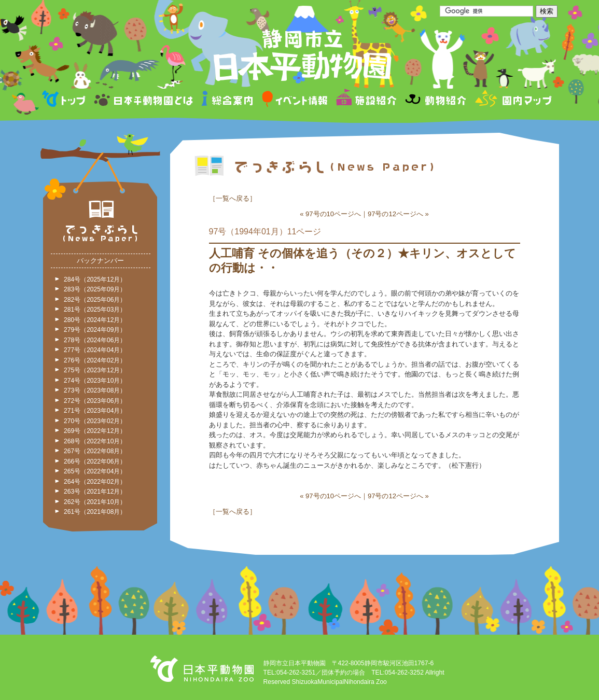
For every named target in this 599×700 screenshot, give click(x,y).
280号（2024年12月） (95, 320)
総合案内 (228, 100)
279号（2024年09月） (95, 330)
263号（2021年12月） (95, 492)
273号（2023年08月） (95, 390)
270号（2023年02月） (95, 421)
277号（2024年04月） (95, 350)
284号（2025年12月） (95, 279)
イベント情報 (295, 100)
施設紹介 (366, 100)
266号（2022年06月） (95, 461)
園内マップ (512, 100)
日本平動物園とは (144, 100)
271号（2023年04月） (95, 411)
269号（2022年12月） (95, 431)
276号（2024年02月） (95, 360)
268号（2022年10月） (95, 441)
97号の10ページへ (333, 214)
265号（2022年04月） (95, 471)
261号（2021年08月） (95, 512)
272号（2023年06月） (95, 401)
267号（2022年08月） (95, 451)
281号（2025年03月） (95, 310)
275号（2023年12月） (95, 370)
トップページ (65, 100)
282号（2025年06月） (95, 300)
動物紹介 (435, 100)
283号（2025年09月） (95, 289)
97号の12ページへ (395, 214)
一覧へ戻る (233, 198)
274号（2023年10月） (95, 381)
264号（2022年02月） (95, 482)
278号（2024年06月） (95, 340)
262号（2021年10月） (95, 502)
